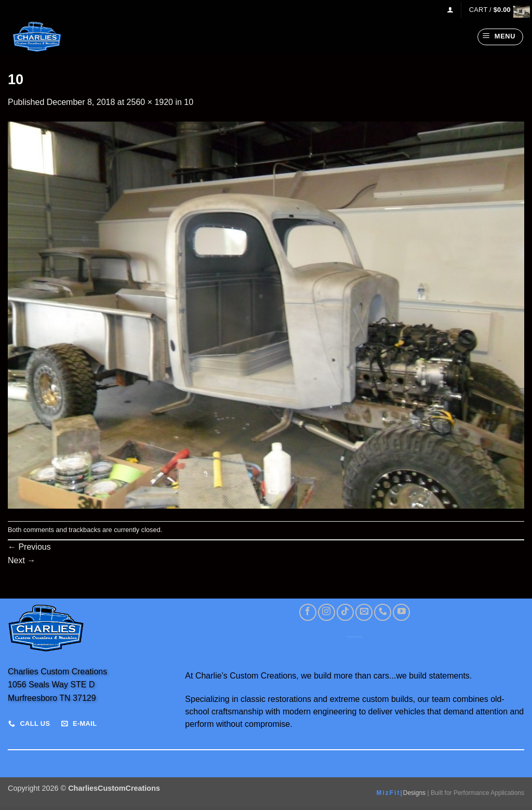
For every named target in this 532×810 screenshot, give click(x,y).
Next (22, 560)
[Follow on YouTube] (401, 612)
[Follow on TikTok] (345, 612)
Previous (29, 547)
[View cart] (497, 10)
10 (189, 102)
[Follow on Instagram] (327, 612)
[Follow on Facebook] (308, 612)
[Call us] (383, 612)
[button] (450, 10)
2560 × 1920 (150, 102)
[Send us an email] (364, 612)
